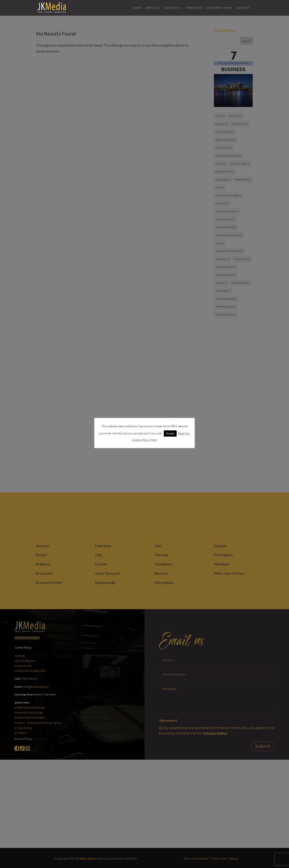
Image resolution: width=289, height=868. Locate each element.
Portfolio (195, 8)
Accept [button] (170, 433)
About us (153, 8)
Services (171, 8)
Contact (243, 8)
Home (137, 8)
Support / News (219, 8)
